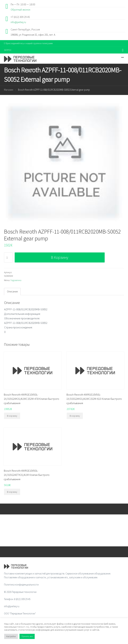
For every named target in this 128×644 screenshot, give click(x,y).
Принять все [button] (27, 636)
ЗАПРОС (8, 50)
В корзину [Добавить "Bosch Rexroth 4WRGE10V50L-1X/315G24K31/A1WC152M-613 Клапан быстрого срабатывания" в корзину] (75, 416)
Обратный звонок (20, 10)
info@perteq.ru (18, 22)
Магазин (9, 90)
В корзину (60, 257)
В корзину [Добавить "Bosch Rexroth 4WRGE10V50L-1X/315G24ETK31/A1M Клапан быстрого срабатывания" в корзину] (12, 492)
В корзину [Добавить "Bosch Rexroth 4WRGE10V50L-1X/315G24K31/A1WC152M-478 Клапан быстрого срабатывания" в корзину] (12, 416)
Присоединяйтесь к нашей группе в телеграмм (28, 43)
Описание (12, 291)
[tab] (12, 292)
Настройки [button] (11, 636)
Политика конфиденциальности (21, 585)
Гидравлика (16, 280)
